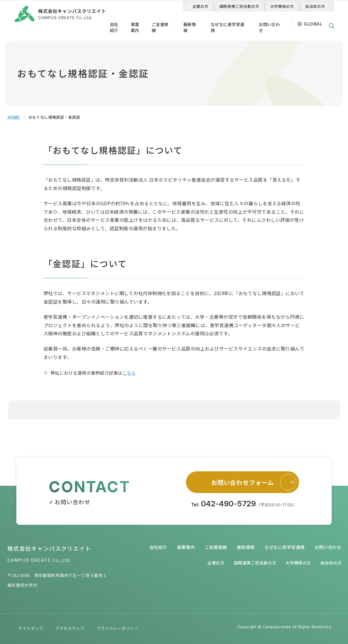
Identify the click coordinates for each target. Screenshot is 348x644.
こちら (129, 373)
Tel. (244, 504)
